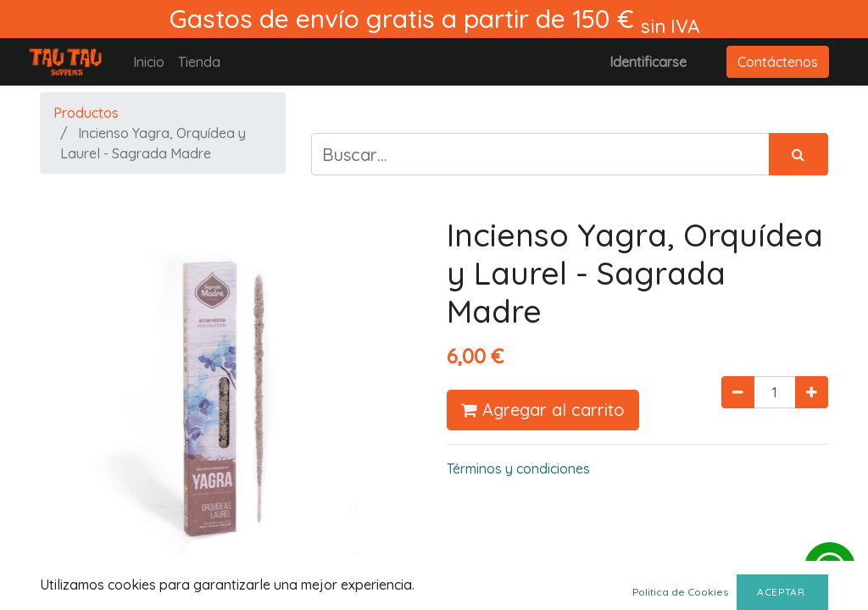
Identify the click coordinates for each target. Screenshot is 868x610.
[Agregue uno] (812, 392)
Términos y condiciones (518, 469)
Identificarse (648, 62)
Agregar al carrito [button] (543, 410)
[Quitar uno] (738, 392)
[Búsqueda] (798, 154)
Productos (86, 113)
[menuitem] (149, 62)
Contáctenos (778, 62)
